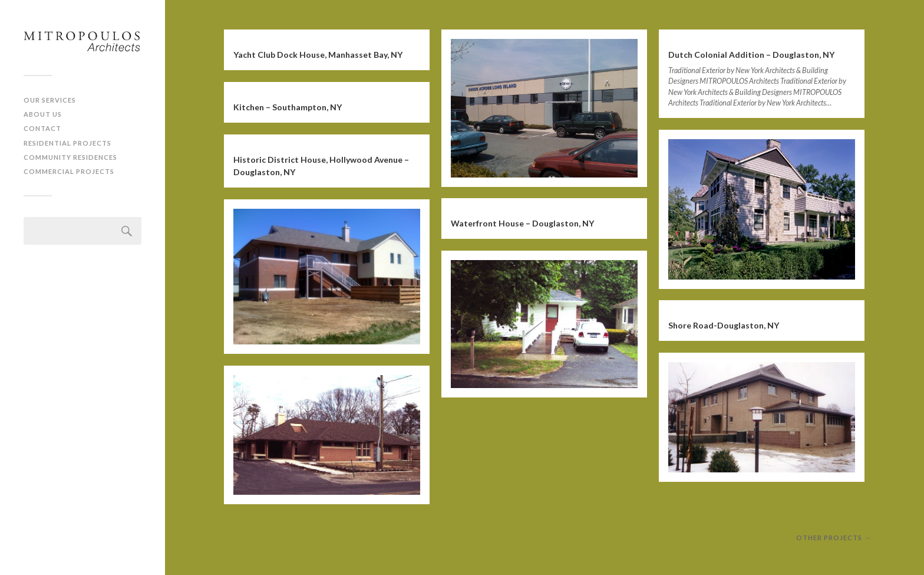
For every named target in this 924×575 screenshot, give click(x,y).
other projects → (834, 538)
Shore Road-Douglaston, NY (724, 325)
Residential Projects (67, 143)
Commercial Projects (69, 171)
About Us (43, 114)
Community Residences (70, 157)
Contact (42, 128)
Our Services (50, 100)
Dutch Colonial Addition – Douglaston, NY (751, 55)
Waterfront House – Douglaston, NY (522, 223)
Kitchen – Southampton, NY (288, 107)
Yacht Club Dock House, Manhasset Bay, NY (318, 55)
